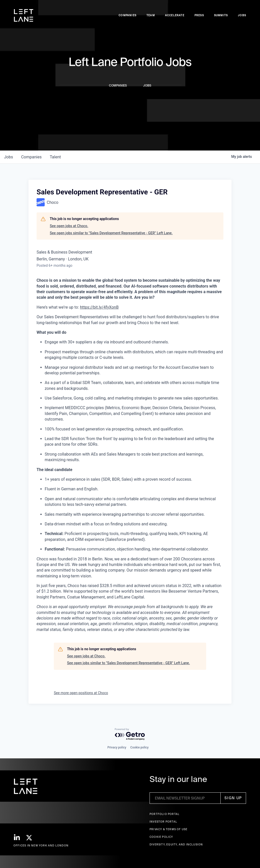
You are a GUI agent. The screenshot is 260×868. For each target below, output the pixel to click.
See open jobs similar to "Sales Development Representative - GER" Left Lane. (111, 233)
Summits (221, 15)
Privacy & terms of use (168, 829)
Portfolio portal (165, 814)
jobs (9, 157)
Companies (127, 15)
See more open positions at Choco (81, 693)
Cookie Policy (161, 837)
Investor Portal (163, 822)
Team (151, 15)
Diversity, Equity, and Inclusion (176, 845)
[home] (24, 15)
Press (199, 15)
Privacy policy (117, 747)
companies (31, 157)
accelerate (175, 15)
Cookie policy (139, 747)
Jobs (242, 15)
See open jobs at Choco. (69, 226)
